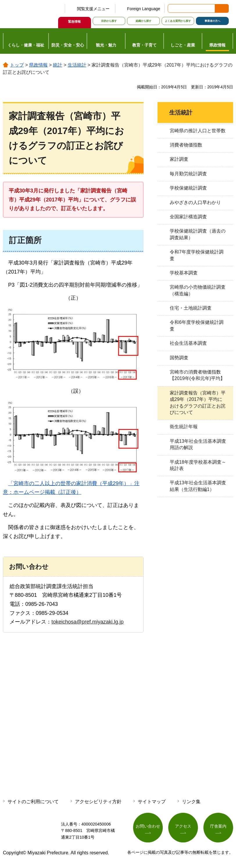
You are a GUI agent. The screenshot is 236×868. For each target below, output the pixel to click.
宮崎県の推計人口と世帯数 (198, 131)
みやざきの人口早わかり (195, 202)
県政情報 (38, 65)
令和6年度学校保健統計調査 (197, 325)
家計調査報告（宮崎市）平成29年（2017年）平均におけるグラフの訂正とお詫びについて (198, 403)
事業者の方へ (212, 21)
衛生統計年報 (184, 427)
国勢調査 (179, 358)
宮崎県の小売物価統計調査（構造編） (198, 290)
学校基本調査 (184, 273)
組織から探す (144, 21)
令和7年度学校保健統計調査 (197, 255)
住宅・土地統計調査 (191, 308)
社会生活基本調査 (188, 343)
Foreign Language (144, 9)
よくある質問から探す (178, 21)
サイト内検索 (173, 8)
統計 (58, 65)
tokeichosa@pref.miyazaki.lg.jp (87, 622)
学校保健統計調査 (188, 188)
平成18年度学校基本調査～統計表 (198, 465)
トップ (17, 65)
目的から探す (109, 21)
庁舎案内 (218, 826)
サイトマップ (152, 802)
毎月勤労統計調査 (188, 174)
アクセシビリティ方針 (98, 802)
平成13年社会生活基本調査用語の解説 (198, 444)
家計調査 (179, 159)
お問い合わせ (148, 826)
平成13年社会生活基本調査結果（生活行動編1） (198, 486)
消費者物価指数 (186, 145)
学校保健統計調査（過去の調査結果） (198, 234)
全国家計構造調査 (188, 217)
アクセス (183, 826)
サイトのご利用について (33, 802)
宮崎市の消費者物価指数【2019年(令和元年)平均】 (197, 375)
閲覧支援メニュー (93, 9)
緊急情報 (74, 22)
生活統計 (77, 65)
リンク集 (191, 802)
